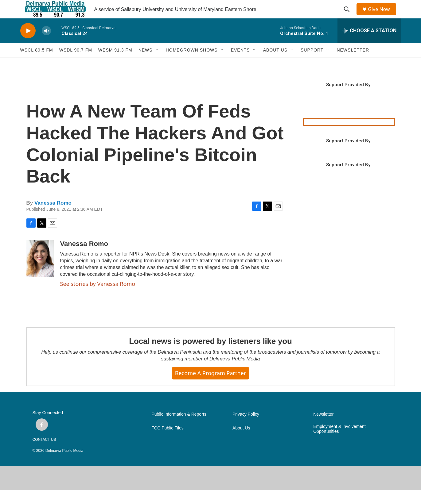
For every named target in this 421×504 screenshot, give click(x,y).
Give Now (382, 16)
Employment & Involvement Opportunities (339, 443)
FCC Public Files (168, 442)
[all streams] (369, 44)
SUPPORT (312, 64)
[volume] (46, 45)
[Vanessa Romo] (40, 272)
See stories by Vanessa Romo (98, 298)
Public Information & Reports (179, 428)
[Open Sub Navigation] (157, 64)
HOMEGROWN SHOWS (192, 64)
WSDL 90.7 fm (76, 64)
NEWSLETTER (353, 64)
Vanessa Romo (53, 217)
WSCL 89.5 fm (37, 64)
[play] (28, 45)
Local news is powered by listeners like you (210, 355)
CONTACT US (44, 453)
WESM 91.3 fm (115, 64)
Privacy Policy (246, 428)
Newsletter (323, 428)
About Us (241, 442)
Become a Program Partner (210, 387)
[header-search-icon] (349, 16)
